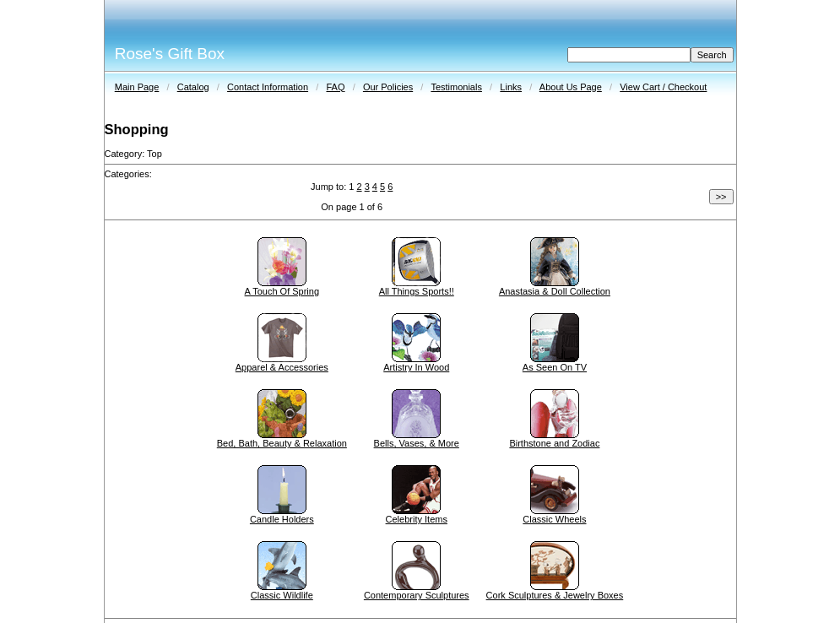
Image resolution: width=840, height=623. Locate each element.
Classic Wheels (554, 519)
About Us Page (571, 87)
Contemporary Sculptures (417, 595)
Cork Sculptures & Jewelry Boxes (555, 595)
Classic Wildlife (282, 595)
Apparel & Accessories (282, 367)
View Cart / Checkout (663, 87)
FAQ (335, 87)
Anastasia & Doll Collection (555, 291)
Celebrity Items (417, 519)
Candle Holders (282, 519)
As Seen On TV (555, 367)
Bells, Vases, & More (417, 443)
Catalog (193, 87)
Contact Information (268, 87)
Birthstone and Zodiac (554, 443)
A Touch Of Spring (282, 291)
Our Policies (388, 87)
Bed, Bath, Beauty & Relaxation (282, 443)
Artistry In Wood (416, 367)
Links (511, 87)
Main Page (137, 87)
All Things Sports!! (417, 291)
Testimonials (456, 87)
